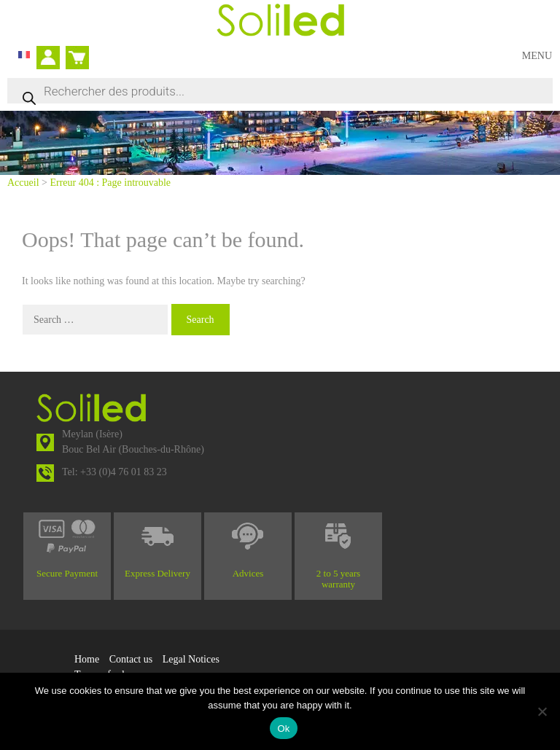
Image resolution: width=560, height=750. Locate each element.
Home (87, 659)
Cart (74, 51)
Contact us (131, 659)
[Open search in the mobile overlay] (280, 91)
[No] (542, 711)
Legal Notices (191, 659)
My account (52, 59)
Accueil (23, 183)
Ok (283, 728)
